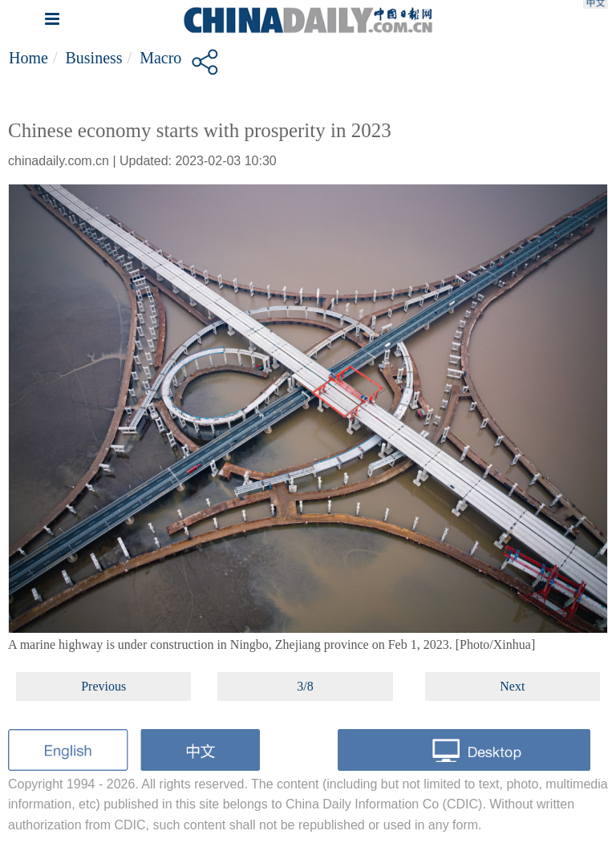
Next (512, 686)
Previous (103, 686)
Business (93, 58)
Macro (160, 58)
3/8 (305, 686)
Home (28, 58)
